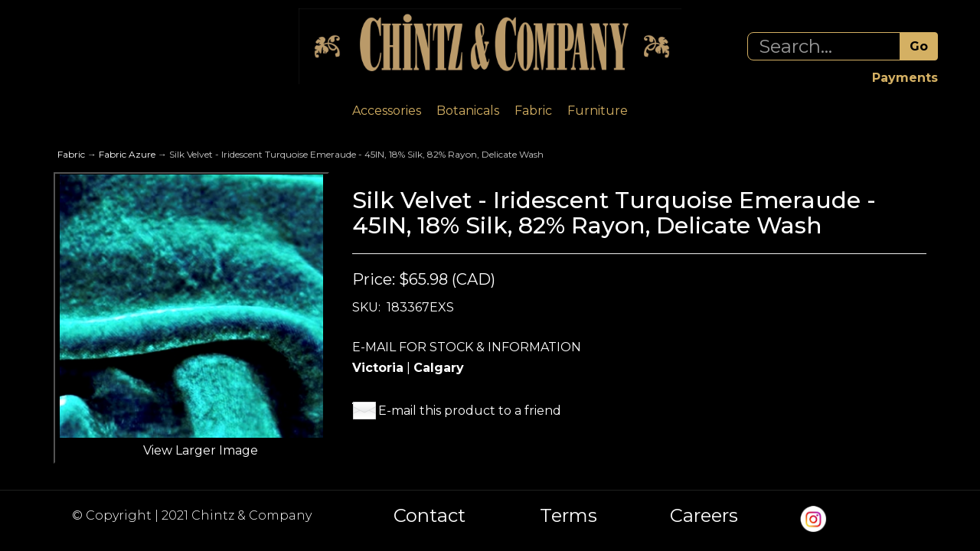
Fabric (533, 111)
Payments (905, 78)
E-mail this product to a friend (470, 411)
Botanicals (468, 111)
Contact (430, 516)
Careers (704, 516)
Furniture (598, 111)
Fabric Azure (127, 154)
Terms (568, 516)
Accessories (387, 111)
